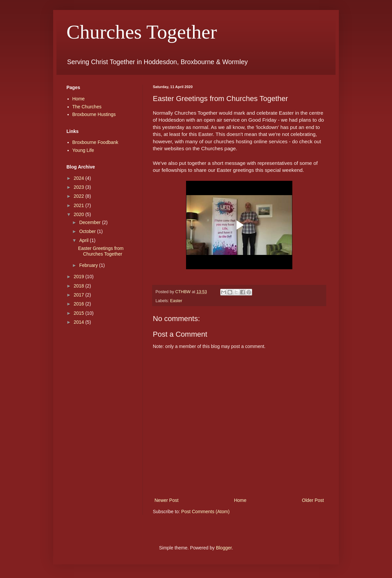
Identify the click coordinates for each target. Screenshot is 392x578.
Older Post (313, 500)
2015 (80, 313)
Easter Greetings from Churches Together (101, 251)
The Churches (87, 107)
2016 (80, 304)
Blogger (224, 548)
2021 (80, 205)
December (90, 222)
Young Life (83, 150)
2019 (80, 277)
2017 (80, 295)
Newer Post (166, 500)
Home (240, 500)
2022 (80, 196)
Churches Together (142, 32)
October (88, 231)
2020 (80, 214)
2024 (80, 178)
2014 (80, 322)
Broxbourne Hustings (94, 114)
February (89, 265)
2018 (80, 286)
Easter (176, 301)
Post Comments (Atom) (205, 512)
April (84, 240)
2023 (80, 187)
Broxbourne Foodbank (96, 142)
